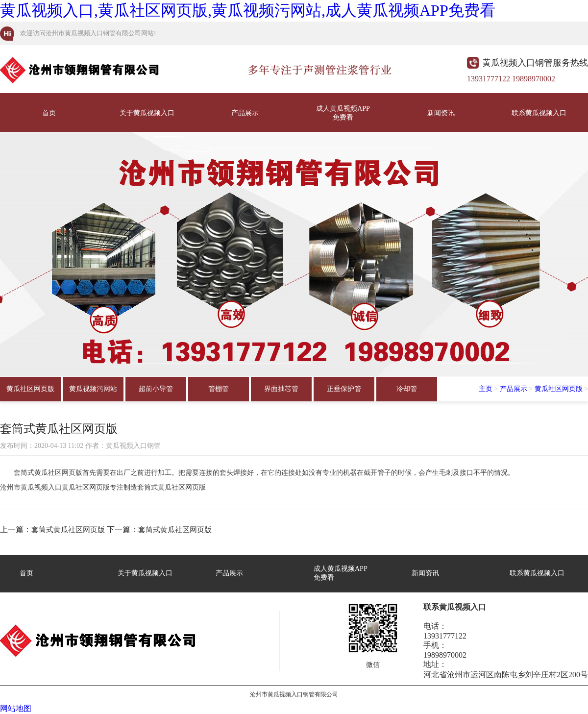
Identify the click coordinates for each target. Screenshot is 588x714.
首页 (49, 113)
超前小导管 (156, 389)
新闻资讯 (441, 113)
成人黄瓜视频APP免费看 (343, 113)
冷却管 (407, 389)
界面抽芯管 (281, 389)
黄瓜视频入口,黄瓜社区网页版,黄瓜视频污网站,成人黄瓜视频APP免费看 (248, 10)
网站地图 (16, 708)
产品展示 (245, 113)
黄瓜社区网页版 (30, 389)
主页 (486, 389)
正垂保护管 (344, 389)
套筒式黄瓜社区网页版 (68, 530)
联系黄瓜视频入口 (539, 113)
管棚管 (219, 389)
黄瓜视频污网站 (93, 389)
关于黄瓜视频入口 (147, 113)
